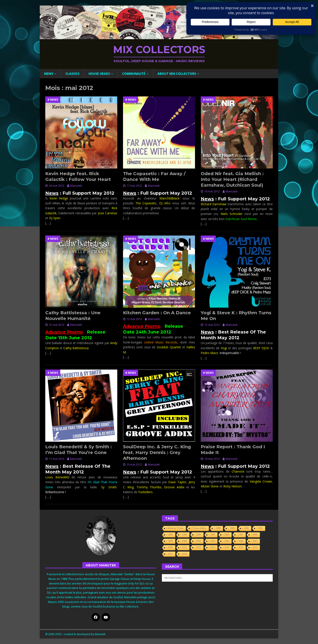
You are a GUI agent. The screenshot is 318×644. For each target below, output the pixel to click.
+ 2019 (184, 554)
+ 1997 (240, 535)
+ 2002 (198, 541)
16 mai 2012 (212, 191)
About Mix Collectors (177, 74)
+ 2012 (198, 547)
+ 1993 (184, 535)
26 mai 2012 (57, 186)
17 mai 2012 (134, 186)
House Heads (99, 74)
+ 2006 (240, 541)
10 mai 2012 (134, 464)
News (49, 74)
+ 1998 (254, 535)
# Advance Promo (175, 528)
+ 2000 (184, 541)
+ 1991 (260, 528)
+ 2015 (240, 547)
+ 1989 (231, 528)
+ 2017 (169, 554)
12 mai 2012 (134, 319)
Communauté (134, 74)
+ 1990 (245, 528)
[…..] (48, 223)
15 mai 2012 (57, 325)
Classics (72, 74)
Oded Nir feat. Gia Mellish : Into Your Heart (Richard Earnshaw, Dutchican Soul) (232, 179)
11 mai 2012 (57, 459)
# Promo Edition (199, 528)
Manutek (76, 186)
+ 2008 (169, 547)
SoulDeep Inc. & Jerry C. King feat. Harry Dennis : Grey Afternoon (157, 452)
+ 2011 (184, 547)
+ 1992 (169, 535)
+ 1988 (217, 528)
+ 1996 (226, 535)
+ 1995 (212, 535)
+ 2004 (226, 541)
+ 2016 (254, 547)
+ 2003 (212, 541)
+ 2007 (254, 541)
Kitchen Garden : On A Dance (157, 313)
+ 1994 (198, 535)
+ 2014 (226, 547)
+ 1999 (169, 541)
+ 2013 (212, 547)
